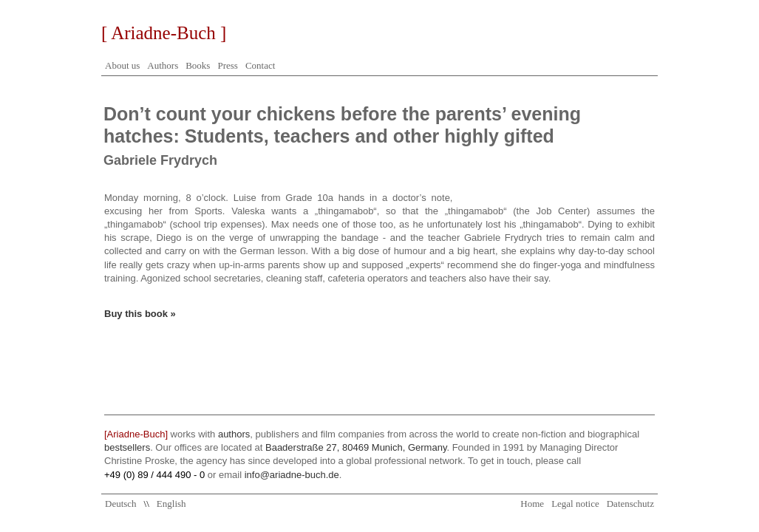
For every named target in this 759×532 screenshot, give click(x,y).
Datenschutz (630, 504)
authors (234, 434)
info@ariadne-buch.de (292, 475)
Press (227, 65)
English (171, 504)
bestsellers (127, 447)
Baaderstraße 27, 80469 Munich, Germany (356, 447)
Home (532, 504)
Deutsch (121, 504)
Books (198, 65)
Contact (260, 65)
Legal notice (575, 504)
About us (122, 65)
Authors (163, 65)
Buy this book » (140, 314)
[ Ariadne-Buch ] (164, 33)
